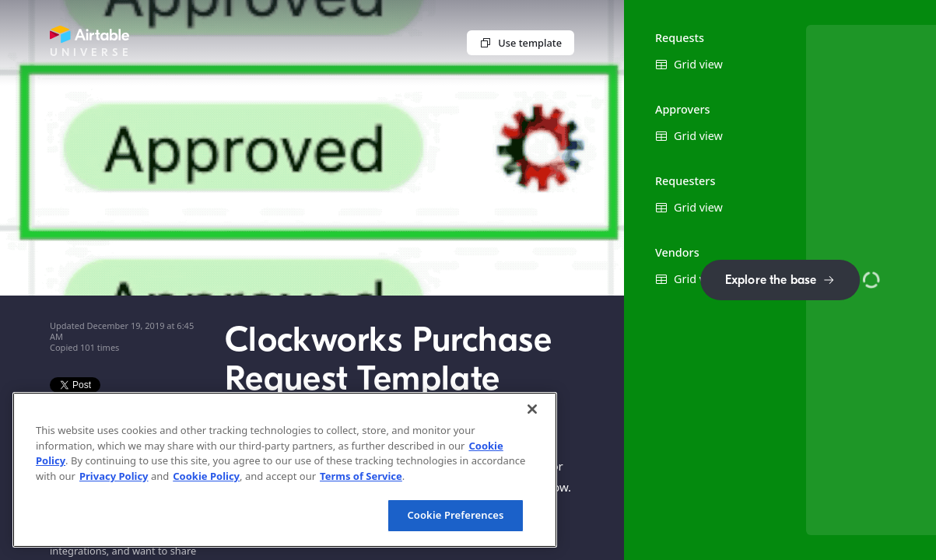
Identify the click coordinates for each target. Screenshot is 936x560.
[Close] (532, 409)
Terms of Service (361, 476)
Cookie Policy (206, 476)
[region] (285, 470)
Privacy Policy (114, 476)
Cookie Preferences (455, 515)
